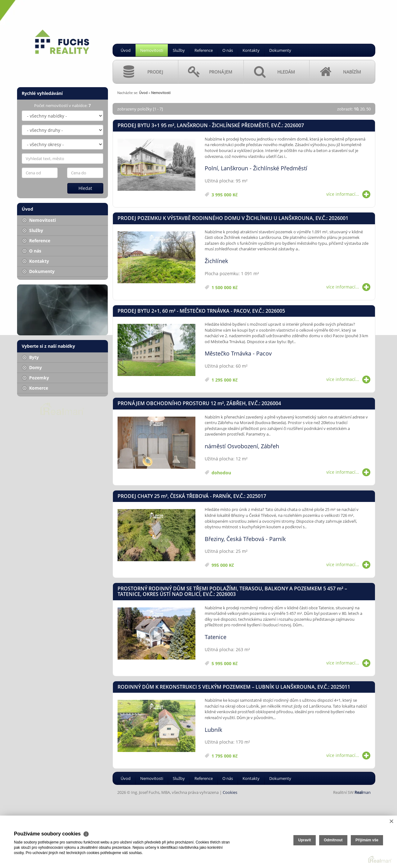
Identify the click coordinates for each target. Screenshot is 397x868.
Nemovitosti (152, 50)
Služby (179, 50)
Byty (31, 357)
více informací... (348, 194)
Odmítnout (333, 840)
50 (368, 109)
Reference (204, 50)
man (363, 792)
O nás (228, 50)
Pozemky (36, 378)
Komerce (35, 388)
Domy (32, 367)
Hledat (85, 188)
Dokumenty (280, 50)
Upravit (304, 840)
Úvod (126, 50)
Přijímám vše (367, 840)
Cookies (230, 792)
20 (362, 109)
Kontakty (251, 50)
